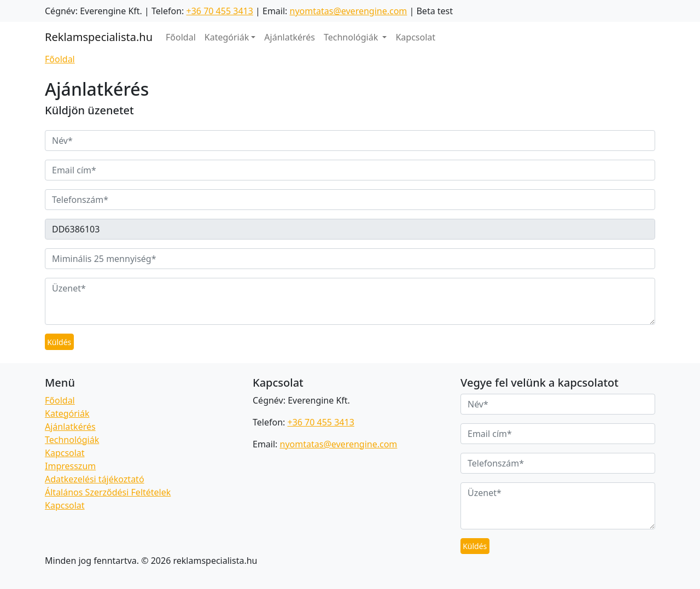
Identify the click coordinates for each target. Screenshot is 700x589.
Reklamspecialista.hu (99, 37)
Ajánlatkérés (290, 37)
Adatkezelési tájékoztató (95, 479)
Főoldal (181, 37)
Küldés (59, 342)
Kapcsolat (415, 37)
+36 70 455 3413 (220, 11)
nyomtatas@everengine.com (349, 11)
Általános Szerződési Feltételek (108, 492)
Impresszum (70, 466)
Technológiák (72, 440)
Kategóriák (67, 413)
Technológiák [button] (352, 37)
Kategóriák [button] (227, 37)
